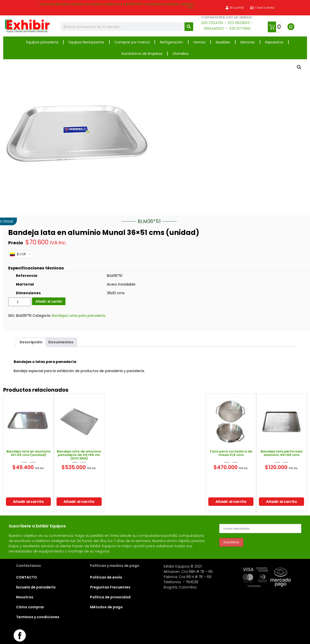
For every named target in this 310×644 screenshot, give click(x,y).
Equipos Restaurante (86, 42)
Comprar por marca (132, 42)
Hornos (199, 42)
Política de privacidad (110, 597)
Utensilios (181, 54)
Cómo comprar (30, 607)
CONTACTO (27, 577)
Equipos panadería (42, 42)
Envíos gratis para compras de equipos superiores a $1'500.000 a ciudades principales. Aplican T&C (117, 6)
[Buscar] (189, 27)
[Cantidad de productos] (20, 302)
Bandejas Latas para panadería (79, 316)
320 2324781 (212, 23)
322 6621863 (239, 23)
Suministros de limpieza (142, 54)
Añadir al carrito (49, 301)
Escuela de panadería (36, 587)
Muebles (223, 42)
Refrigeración (171, 42)
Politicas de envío (106, 577)
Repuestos (274, 42)
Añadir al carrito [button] (28, 502)
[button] (299, 67)
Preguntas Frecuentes (110, 587)
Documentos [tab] (61, 342)
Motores (248, 42)
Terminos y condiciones (38, 617)
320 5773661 (240, 28)
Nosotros (25, 597)
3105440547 (214, 28)
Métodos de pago (106, 607)
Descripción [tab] (31, 342)
